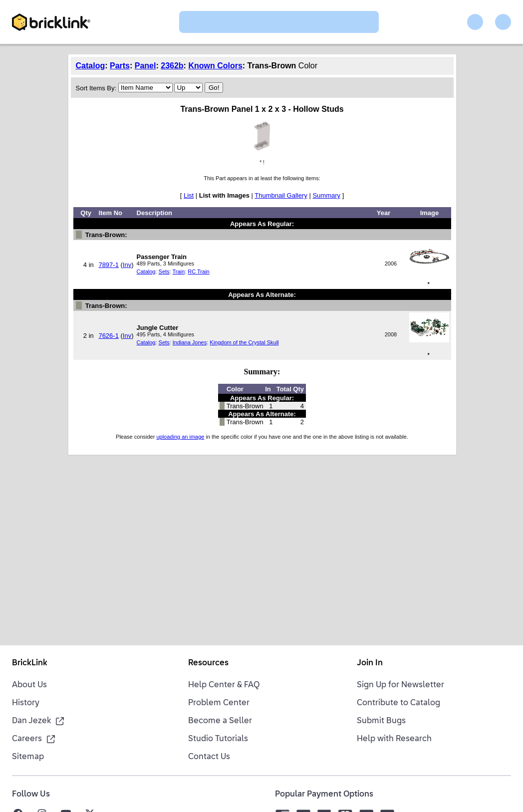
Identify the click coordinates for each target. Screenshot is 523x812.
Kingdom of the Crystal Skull (244, 342)
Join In (370, 663)
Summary (326, 195)
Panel (145, 66)
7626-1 (108, 336)
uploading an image (180, 437)
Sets (164, 271)
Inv (127, 265)
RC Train (198, 271)
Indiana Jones (190, 342)
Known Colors (215, 66)
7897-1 (108, 265)
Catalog (91, 66)
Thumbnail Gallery (281, 195)
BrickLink (30, 663)
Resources (208, 663)
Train (179, 271)
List (189, 195)
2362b (172, 66)
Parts (120, 66)
